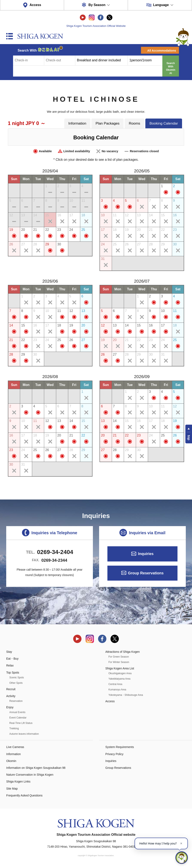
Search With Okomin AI (171, 68)
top (189, 438)
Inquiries (146, 554)
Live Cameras (15, 747)
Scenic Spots (17, 678)
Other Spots (16, 683)
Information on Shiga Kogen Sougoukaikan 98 (36, 768)
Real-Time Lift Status (21, 723)
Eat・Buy (12, 659)
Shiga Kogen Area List (120, 668)
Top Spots (13, 673)
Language (161, 5)
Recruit (11, 689)
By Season (97, 5)
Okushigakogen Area (120, 673)
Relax (10, 665)
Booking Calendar (164, 123)
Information (77, 123)
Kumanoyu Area (117, 690)
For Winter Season (119, 662)
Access (35, 5)
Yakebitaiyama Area (119, 679)
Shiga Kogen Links (18, 781)
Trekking (14, 728)
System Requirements (120, 747)
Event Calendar (18, 718)
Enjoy (10, 707)
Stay (9, 652)
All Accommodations (162, 51)
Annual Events (17, 712)
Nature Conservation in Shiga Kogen (30, 775)
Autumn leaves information (24, 734)
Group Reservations (146, 573)
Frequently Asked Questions (24, 795)
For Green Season (119, 657)
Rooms (134, 123)
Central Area (115, 684)
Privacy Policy (114, 754)
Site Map (12, 789)
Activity (11, 696)
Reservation (16, 701)
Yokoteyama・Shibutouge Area (126, 695)
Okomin (11, 761)
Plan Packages (108, 123)
